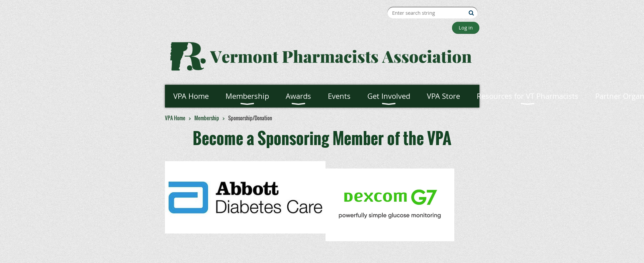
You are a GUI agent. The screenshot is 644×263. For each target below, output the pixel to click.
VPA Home (175, 118)
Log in (466, 27)
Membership (207, 118)
